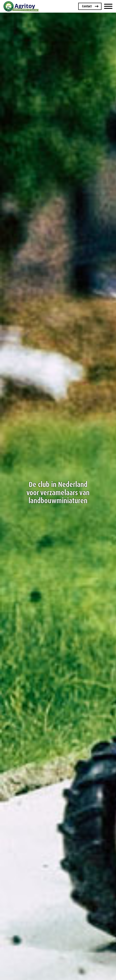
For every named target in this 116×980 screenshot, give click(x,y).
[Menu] (108, 6)
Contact (87, 6)
